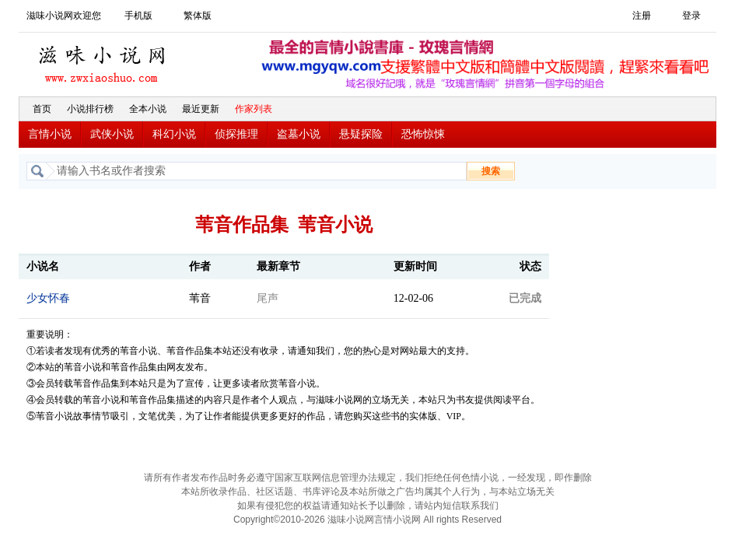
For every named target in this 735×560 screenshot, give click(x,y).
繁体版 (198, 16)
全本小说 (148, 109)
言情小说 (50, 134)
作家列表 (254, 109)
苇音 (200, 298)
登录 (691, 16)
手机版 (138, 16)
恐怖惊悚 (423, 134)
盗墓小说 (299, 134)
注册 (642, 16)
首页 (42, 109)
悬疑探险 (361, 134)
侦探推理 (236, 134)
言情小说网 (397, 520)
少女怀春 (48, 298)
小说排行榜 (90, 109)
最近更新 (201, 109)
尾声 (268, 298)
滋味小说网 (104, 60)
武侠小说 (112, 134)
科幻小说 (174, 134)
